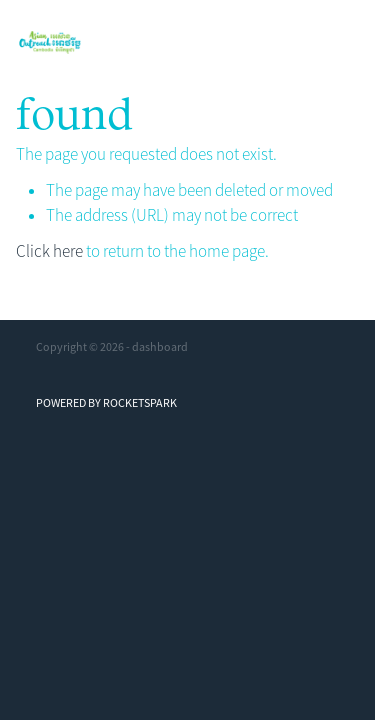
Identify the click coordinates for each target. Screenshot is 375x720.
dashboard (160, 347)
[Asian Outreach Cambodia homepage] (164, 42)
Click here (49, 251)
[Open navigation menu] (332, 43)
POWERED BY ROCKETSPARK (106, 403)
